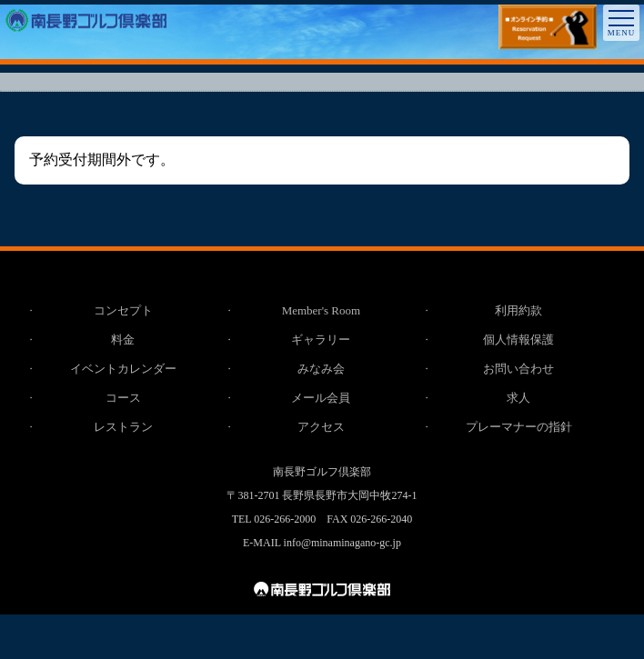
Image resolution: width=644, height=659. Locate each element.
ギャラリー (321, 339)
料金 (123, 339)
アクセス (321, 427)
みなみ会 (321, 369)
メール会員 (321, 398)
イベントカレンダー (123, 369)
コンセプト (123, 310)
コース (123, 398)
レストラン (123, 427)
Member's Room (321, 310)
